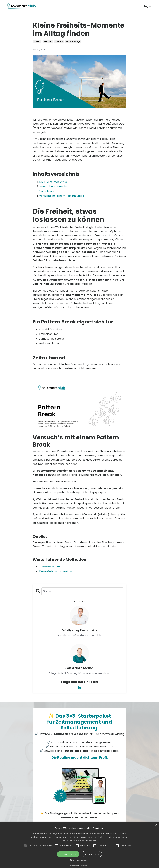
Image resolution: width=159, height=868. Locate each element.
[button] (80, 860)
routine (59, 41)
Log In (148, 6)
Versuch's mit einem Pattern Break (62, 196)
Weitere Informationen (86, 840)
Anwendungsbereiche (53, 186)
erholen (37, 41)
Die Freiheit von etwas (53, 182)
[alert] (79, 845)
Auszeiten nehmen (51, 567)
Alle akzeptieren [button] (68, 854)
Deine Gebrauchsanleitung (56, 571)
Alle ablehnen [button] (92, 854)
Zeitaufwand (47, 191)
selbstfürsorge (73, 41)
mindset (48, 41)
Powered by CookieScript (79, 865)
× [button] (156, 825)
